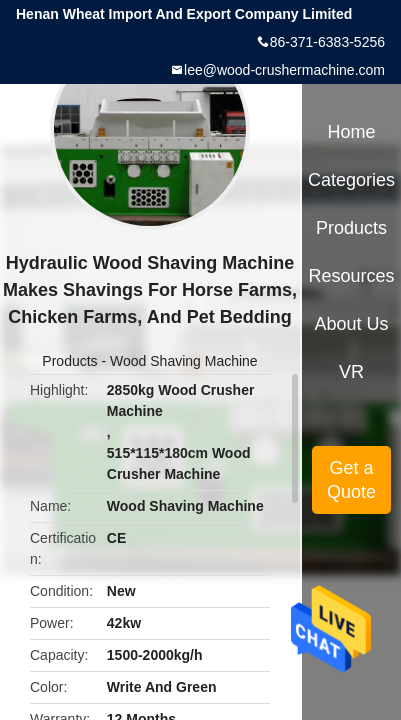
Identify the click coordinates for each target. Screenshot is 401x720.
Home (352, 132)
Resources (352, 276)
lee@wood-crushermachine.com (284, 70)
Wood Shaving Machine (184, 361)
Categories (351, 180)
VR (351, 372)
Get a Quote (351, 480)
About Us (352, 324)
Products (69, 361)
